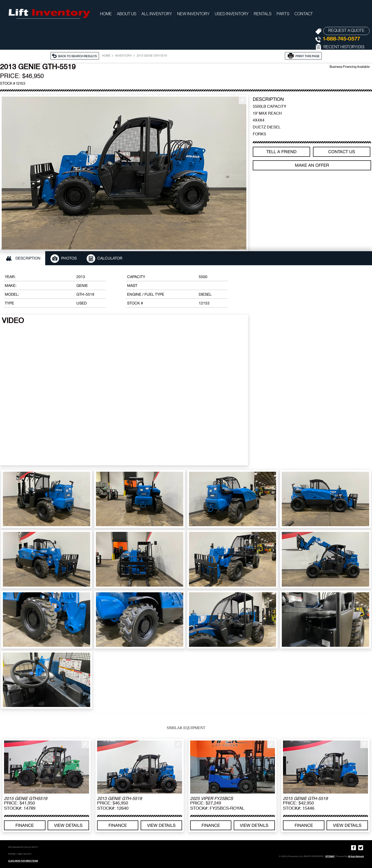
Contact (304, 14)
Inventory (124, 56)
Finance (25, 825)
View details (68, 825)
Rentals (263, 14)
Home (106, 14)
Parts (283, 14)
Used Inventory (232, 14)
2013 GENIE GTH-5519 (152, 56)
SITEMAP (330, 856)
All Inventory (157, 14)
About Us (127, 14)
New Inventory (193, 14)
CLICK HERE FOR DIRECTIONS (23, 861)
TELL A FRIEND (281, 152)
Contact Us (342, 152)
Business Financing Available (350, 67)
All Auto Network (356, 856)
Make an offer (312, 165)
